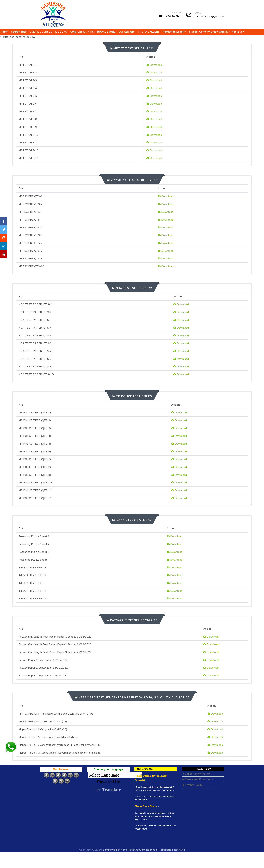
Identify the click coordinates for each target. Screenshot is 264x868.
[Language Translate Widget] (115, 775)
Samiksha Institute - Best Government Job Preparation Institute (144, 850)
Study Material (220, 32)
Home (4, 32)
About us (237, 32)
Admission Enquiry (174, 32)
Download (154, 65)
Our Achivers (127, 32)
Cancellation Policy (196, 774)
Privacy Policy (192, 785)
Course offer (19, 32)
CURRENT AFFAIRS (82, 32)
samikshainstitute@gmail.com (209, 17)
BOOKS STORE (106, 32)
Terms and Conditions (198, 779)
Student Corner (198, 32)
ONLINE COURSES (41, 32)
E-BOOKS (61, 32)
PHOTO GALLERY (149, 32)
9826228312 (173, 16)
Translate (108, 790)
